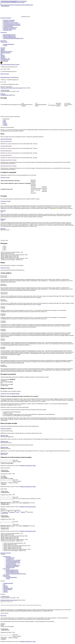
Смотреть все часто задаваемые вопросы (10, 394)
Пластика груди (7, 557)
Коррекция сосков (10, 568)
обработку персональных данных (28, 466)
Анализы (3, 50)
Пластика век (6, 570)
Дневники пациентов (5, 53)
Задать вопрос (19, 88)
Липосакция (6, 576)
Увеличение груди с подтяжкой (13, 561)
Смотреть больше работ (6, 139)
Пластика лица (8, 95)
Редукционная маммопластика (13, 563)
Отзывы (5, 124)
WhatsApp (3, 88)
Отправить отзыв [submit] (5, 530)
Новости (3, 55)
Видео (5, 123)
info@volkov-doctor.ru (11, 88)
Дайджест (3, 56)
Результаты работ (5, 60)
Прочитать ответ (4, 436)
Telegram (22, 513)
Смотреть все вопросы (6, 429)
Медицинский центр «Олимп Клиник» (10, 77)
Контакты (3, 94)
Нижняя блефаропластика (12, 572)
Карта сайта (3, 616)
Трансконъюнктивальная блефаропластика (16, 574)
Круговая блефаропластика (12, 573)
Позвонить (4, 513)
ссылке (39, 297)
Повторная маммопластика (12, 567)
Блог (2, 54)
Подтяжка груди (10, 560)
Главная (2, 95)
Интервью (3, 58)
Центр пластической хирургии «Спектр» (10, 64)
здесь (6, 420)
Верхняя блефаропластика (12, 571)
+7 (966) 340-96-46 (5, 90)
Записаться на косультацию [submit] (7, 463)
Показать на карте (5, 74)
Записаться (33, 181)
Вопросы (5, 125)
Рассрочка (3, 48)
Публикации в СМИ (5, 59)
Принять (3, 625)
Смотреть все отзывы (6, 201)
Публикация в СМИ (8, 589)
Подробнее (3, 211)
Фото (4, 120)
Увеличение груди (10, 558)
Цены (5, 121)
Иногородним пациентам (6, 51)
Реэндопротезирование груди (13, 562)
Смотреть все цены (5, 177)
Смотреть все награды (6, 554)
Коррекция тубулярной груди (13, 566)
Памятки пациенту (8, 590)
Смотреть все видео (5, 268)
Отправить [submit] (3, 484)
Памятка (3, 49)
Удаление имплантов (11, 565)
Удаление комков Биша (11, 578)
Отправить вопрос (5, 505)
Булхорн (8, 579)
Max (17, 513)
